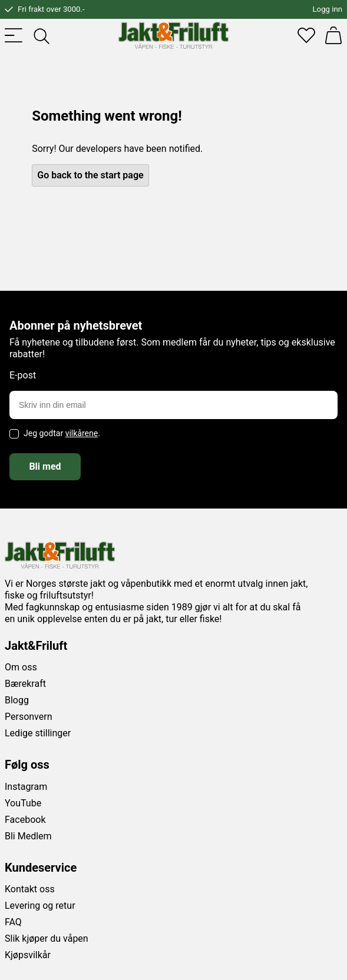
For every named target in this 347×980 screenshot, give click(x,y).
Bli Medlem (28, 836)
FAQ (13, 922)
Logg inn (328, 9)
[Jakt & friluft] (173, 35)
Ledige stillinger (38, 733)
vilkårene (82, 433)
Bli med (45, 466)
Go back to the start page (90, 175)
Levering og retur (40, 906)
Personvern (29, 717)
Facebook (25, 820)
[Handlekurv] (333, 35)
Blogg (17, 700)
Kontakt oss (30, 889)
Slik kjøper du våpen (47, 939)
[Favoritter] (306, 35)
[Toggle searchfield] (41, 35)
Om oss (21, 667)
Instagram (26, 787)
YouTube (23, 803)
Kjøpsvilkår (28, 955)
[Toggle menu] (14, 35)
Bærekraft (25, 684)
